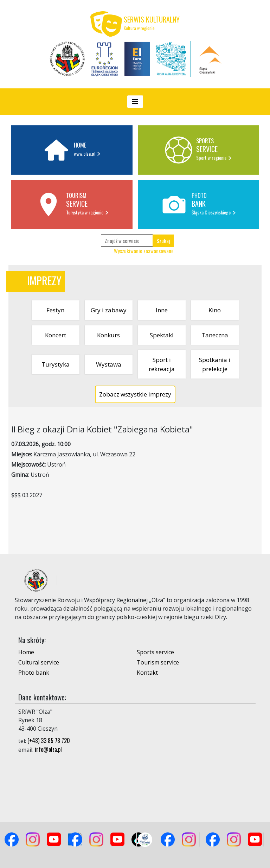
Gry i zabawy (109, 310)
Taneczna (215, 335)
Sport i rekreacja (162, 364)
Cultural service (39, 662)
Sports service (155, 652)
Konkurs (108, 335)
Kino (215, 310)
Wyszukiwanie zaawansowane (144, 251)
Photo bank (34, 673)
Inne (162, 310)
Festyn (55, 310)
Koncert (56, 335)
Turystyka (56, 364)
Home (26, 652)
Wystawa (109, 364)
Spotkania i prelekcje (215, 364)
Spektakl (162, 335)
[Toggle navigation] (135, 102)
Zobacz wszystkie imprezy (135, 394)
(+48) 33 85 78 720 (49, 741)
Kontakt (147, 673)
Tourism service (158, 662)
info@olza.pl (48, 749)
